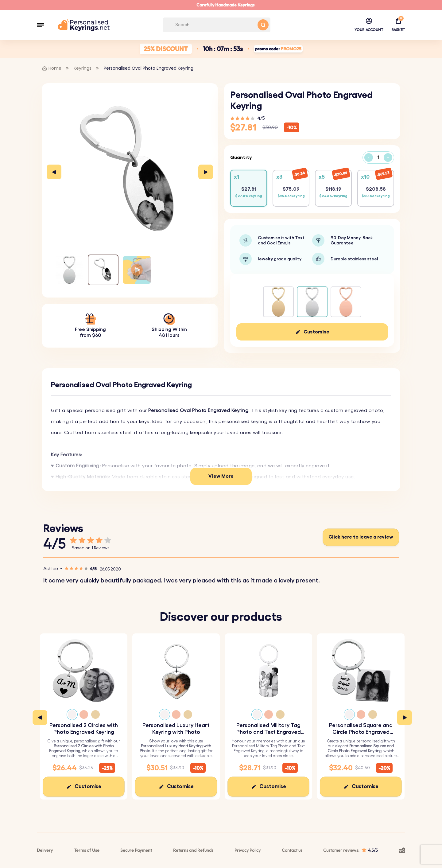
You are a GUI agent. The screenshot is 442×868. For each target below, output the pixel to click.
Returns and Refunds (193, 850)
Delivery (45, 850)
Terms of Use (87, 850)
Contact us (292, 850)
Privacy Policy (248, 850)
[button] (41, 25)
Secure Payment (136, 850)
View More (221, 476)
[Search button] (263, 25)
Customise (316, 332)
